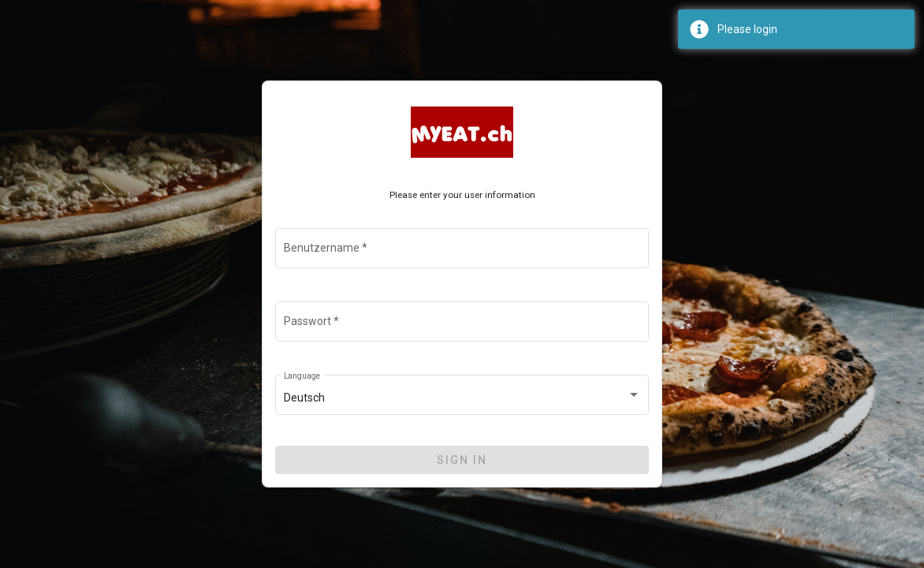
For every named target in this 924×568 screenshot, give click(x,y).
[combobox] (462, 398)
